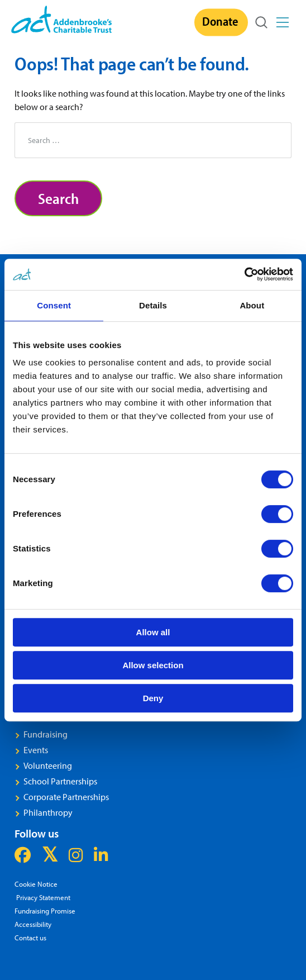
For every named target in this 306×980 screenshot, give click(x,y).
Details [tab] (153, 305)
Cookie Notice (36, 884)
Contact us (30, 937)
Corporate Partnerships (66, 797)
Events (36, 750)
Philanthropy (48, 812)
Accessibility (33, 924)
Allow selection (153, 665)
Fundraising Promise (45, 910)
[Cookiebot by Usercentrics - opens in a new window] (244, 274)
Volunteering (48, 765)
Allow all (153, 632)
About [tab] (252, 305)
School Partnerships (60, 781)
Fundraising (46, 734)
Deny (153, 698)
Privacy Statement (42, 897)
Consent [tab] (54, 305)
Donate (220, 21)
